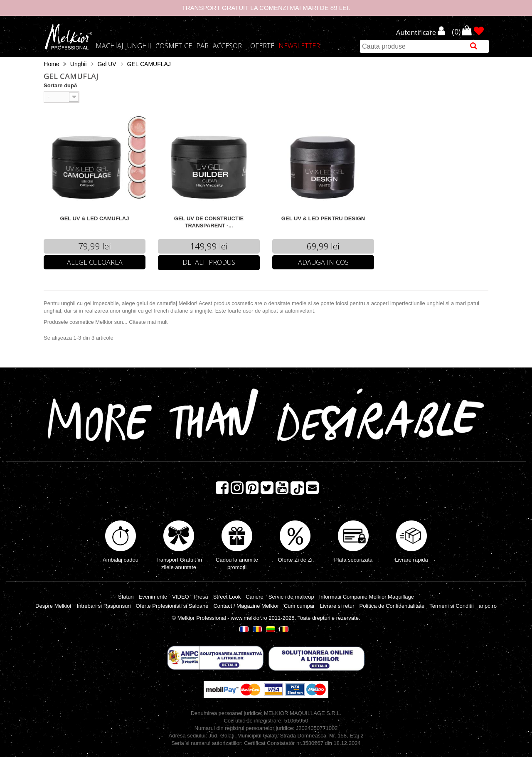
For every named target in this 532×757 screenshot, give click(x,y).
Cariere (255, 597)
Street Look (227, 597)
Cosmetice (174, 46)
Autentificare (417, 33)
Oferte (262, 46)
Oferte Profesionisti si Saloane (172, 606)
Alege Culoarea (95, 262)
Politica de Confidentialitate (392, 606)
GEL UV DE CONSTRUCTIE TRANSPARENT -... (209, 222)
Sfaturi (126, 597)
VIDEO (180, 597)
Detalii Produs (209, 262)
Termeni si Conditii (451, 606)
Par (202, 46)
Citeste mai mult (148, 322)
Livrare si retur (337, 606)
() (457, 31)
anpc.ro (488, 606)
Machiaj (109, 46)
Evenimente (153, 597)
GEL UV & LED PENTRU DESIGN (323, 218)
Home (51, 64)
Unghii (139, 46)
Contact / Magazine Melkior (246, 606)
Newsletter (299, 46)
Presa (201, 597)
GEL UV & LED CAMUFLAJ (95, 218)
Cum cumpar (299, 606)
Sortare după (60, 85)
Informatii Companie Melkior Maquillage (367, 597)
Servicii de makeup (291, 597)
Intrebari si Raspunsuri (104, 606)
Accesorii (229, 46)
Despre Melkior (53, 606)
